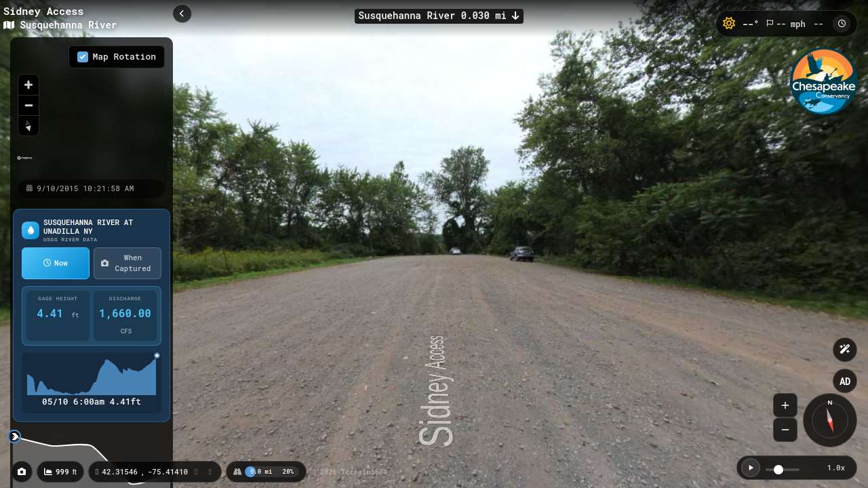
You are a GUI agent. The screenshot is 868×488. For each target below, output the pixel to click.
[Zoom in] (28, 85)
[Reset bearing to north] (28, 125)
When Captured (126, 263)
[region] (92, 108)
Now (56, 263)
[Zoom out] (28, 105)
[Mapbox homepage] (25, 164)
